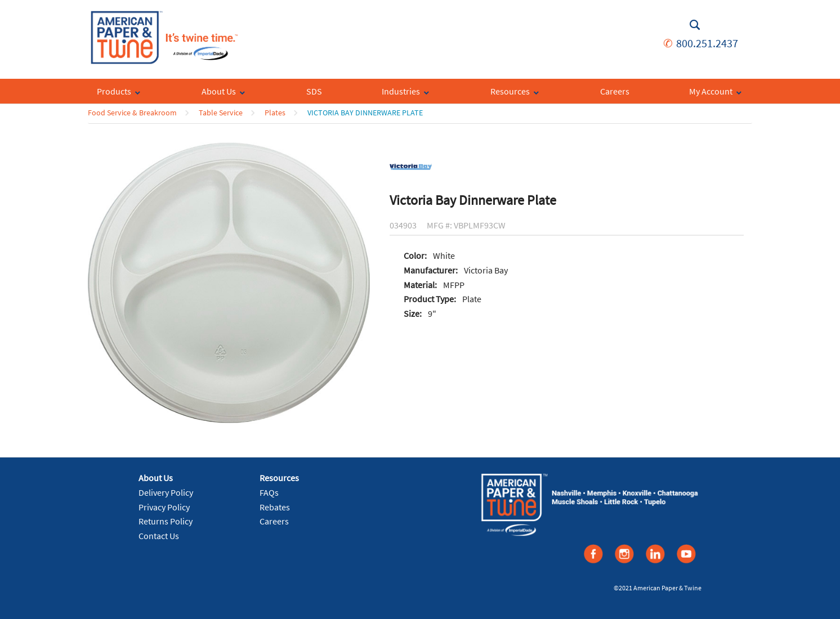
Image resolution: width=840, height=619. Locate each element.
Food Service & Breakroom (132, 113)
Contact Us (159, 536)
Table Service (221, 113)
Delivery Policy (166, 492)
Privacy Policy (164, 507)
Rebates (275, 507)
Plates (275, 113)
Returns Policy (166, 521)
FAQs (269, 492)
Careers (274, 521)
